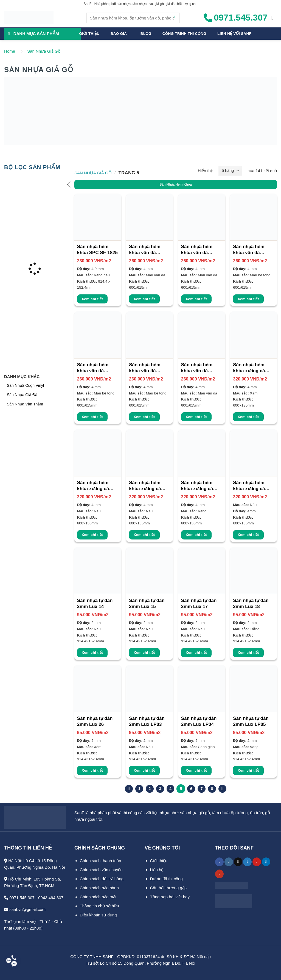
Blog (146, 34)
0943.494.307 (51, 897)
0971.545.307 (19, 897)
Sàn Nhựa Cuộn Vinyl (25, 385)
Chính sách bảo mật (98, 897)
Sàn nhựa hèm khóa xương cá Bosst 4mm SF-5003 (250, 368)
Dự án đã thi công (166, 878)
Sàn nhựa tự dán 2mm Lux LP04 (199, 721)
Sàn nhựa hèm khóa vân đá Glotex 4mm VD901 (145, 250)
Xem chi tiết (92, 299)
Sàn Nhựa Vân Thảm (25, 404)
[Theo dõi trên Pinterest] (257, 862)
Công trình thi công (184, 34)
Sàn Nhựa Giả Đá (22, 394)
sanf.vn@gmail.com (25, 909)
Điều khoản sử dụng (98, 915)
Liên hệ (157, 869)
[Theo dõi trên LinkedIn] (266, 862)
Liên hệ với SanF (234, 34)
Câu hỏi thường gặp (168, 887)
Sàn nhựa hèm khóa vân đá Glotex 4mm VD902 (197, 250)
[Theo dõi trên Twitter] (247, 862)
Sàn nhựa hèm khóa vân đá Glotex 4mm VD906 (197, 368)
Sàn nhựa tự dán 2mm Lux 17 (199, 603)
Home (10, 51)
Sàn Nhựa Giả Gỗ (44, 51)
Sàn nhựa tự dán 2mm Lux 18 (251, 603)
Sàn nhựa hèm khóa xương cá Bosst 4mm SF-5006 (198, 486)
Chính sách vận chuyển (101, 869)
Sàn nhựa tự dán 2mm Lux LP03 (147, 721)
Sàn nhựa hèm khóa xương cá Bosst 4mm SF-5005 (146, 486)
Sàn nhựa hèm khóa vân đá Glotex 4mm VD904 (93, 368)
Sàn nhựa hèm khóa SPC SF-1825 (97, 250)
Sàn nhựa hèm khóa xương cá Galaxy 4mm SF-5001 (251, 486)
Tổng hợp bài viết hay (170, 897)
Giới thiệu (89, 34)
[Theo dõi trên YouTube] (219, 874)
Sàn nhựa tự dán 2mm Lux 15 (147, 603)
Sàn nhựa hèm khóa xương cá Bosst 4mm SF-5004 (94, 486)
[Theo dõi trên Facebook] (219, 862)
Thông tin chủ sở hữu (99, 906)
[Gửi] (175, 18)
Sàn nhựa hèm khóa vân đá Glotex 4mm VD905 (145, 368)
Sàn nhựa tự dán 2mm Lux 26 (95, 721)
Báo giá (120, 34)
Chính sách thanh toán (101, 860)
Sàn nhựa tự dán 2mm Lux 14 (95, 603)
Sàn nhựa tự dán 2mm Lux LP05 (251, 721)
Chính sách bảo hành (99, 887)
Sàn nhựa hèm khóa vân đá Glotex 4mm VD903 (249, 250)
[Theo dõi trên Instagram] (229, 862)
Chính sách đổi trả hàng (102, 878)
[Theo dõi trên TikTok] (238, 862)
